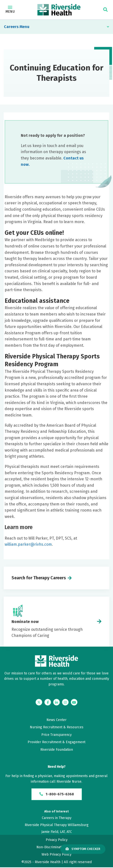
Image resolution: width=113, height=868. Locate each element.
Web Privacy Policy (56, 855)
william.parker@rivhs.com (28, 544)
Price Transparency (56, 735)
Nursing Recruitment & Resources (57, 727)
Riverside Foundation (57, 750)
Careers (11, 27)
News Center (56, 720)
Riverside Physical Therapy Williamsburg (57, 825)
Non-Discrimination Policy (56, 848)
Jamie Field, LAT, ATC (57, 833)
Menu (10, 10)
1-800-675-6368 (57, 794)
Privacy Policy (57, 840)
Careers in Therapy (57, 819)
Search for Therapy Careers (39, 578)
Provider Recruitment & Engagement (56, 742)
